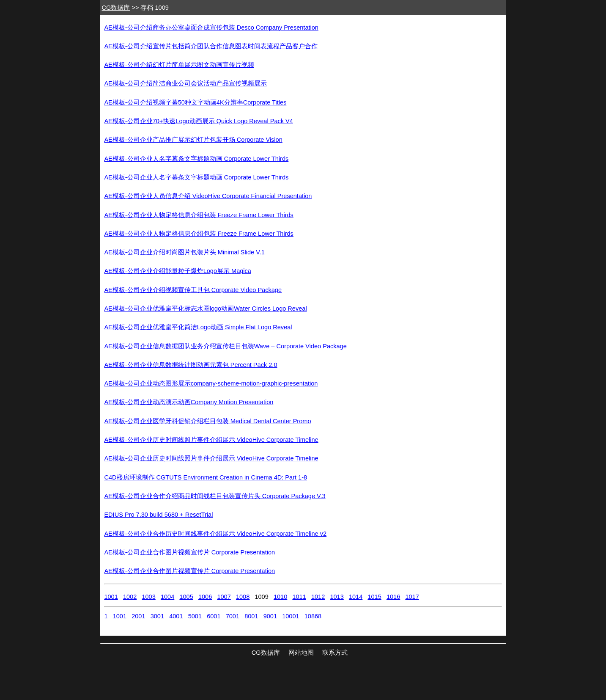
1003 (148, 597)
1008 (243, 597)
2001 (138, 616)
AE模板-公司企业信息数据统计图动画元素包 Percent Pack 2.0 (191, 365)
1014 (356, 597)
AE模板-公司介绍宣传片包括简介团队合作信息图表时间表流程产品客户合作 (211, 46)
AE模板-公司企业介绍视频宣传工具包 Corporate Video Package (193, 290)
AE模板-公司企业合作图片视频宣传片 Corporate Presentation (189, 552)
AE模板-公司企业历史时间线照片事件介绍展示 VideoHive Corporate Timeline (211, 440)
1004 (167, 597)
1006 (205, 597)
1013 (337, 597)
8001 (251, 616)
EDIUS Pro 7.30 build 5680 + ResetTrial (158, 515)
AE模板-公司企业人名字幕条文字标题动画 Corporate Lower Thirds (196, 159)
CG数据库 (116, 8)
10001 (291, 616)
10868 (313, 616)
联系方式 (335, 653)
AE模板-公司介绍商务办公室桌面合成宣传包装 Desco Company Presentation (211, 28)
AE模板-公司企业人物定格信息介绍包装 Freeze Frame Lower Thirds (199, 215)
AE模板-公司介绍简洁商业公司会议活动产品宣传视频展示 (185, 83)
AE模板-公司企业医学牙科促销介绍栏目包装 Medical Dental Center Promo (207, 421)
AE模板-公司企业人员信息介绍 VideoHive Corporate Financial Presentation (208, 196)
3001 (157, 616)
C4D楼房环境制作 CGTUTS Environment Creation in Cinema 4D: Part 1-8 (206, 477)
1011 (299, 597)
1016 (393, 597)
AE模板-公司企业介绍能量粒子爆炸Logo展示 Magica (178, 271)
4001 (176, 616)
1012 (318, 597)
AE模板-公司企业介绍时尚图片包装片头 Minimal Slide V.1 (184, 252)
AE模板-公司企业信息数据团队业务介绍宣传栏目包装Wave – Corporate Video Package (225, 346)
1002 (130, 597)
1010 (280, 597)
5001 (195, 616)
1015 (374, 597)
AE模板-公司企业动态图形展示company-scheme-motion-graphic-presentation (211, 383)
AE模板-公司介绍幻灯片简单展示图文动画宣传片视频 (179, 65)
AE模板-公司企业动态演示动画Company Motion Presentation (189, 402)
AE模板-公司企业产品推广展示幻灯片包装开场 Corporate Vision (193, 140)
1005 (186, 597)
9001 (270, 616)
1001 (111, 597)
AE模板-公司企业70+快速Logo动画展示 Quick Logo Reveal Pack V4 (198, 121)
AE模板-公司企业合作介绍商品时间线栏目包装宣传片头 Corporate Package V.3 (215, 496)
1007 (224, 597)
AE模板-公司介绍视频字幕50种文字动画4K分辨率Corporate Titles (195, 102)
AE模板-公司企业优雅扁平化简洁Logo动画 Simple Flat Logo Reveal (198, 327)
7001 (233, 616)
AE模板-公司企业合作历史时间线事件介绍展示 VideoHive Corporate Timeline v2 (215, 534)
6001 (214, 616)
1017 (412, 597)
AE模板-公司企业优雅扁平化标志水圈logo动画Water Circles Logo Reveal (205, 309)
